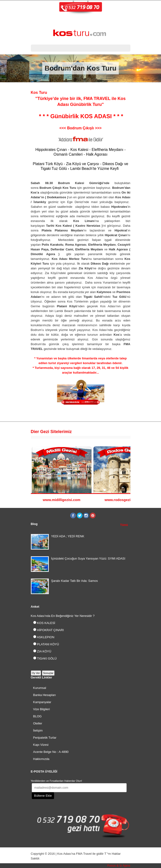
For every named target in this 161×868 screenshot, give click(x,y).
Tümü (124, 525)
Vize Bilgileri (42, 709)
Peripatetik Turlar (45, 738)
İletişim (38, 730)
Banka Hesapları (45, 695)
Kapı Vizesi (41, 745)
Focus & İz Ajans (119, 866)
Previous (123, 432)
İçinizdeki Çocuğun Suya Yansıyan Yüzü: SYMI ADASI (88, 558)
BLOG (37, 716)
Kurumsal (40, 688)
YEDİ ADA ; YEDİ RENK (68, 536)
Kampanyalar (42, 702)
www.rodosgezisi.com (123, 500)
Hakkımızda (41, 759)
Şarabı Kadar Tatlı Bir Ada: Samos (75, 581)
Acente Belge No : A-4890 (51, 752)
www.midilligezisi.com (62, 500)
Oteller (38, 723)
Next (128, 432)
